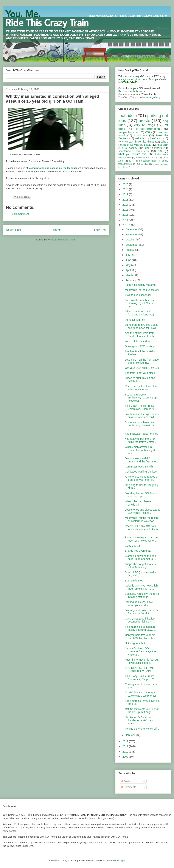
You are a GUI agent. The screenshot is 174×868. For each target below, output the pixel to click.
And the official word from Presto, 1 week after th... (140, 335)
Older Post (100, 230)
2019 (126, 194)
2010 (126, 752)
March (129, 275)
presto (144, 121)
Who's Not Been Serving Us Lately (143, 143)
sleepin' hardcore (128, 132)
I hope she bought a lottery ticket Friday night (140, 566)
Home (57, 230)
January (130, 735)
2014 (126, 220)
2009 (126, 757)
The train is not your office (140, 373)
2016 (126, 210)
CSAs (149, 132)
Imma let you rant (135, 320)
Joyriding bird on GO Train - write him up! (141, 495)
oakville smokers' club (149, 138)
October (130, 240)
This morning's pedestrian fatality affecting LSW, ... (140, 628)
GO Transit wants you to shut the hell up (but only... (142, 711)
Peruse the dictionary (132, 91)
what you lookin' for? (132, 154)
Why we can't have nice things (136, 142)
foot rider (127, 116)
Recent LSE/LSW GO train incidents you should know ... (142, 529)
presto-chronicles (148, 129)
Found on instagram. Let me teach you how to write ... (141, 539)
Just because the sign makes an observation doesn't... (142, 416)
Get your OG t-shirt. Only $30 (142, 368)
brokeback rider (148, 161)
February (131, 280)
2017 (126, 205)
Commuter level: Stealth (139, 467)
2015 (126, 215)
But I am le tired (134, 581)
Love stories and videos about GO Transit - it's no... (142, 511)
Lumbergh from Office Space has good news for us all (142, 326)
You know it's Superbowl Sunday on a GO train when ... (139, 720)
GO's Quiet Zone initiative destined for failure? (140, 620)
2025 (126, 184)
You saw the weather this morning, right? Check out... (139, 303)
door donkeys (154, 148)
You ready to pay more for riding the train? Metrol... (140, 440)
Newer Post (14, 230)
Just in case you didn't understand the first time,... (142, 460)
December (132, 229)
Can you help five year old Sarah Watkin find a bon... (141, 637)
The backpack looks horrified (142, 434)
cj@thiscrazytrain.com (134, 79)
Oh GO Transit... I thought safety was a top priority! (140, 694)
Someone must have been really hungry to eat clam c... (141, 426)
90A (160, 151)
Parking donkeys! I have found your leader (139, 604)
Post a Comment (20, 214)
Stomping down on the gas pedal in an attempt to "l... (141, 557)
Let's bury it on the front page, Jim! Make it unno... (142, 361)
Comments (128, 787)
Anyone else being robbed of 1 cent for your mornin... (142, 478)
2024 (126, 189)
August (130, 250)
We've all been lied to (137, 341)
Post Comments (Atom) (64, 240)
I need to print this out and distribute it (140, 380)
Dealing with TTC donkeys (140, 346)
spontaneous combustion (134, 151)
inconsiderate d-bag (147, 158)
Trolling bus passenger (138, 295)
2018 (126, 200)
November (132, 234)
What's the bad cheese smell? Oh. (138, 503)
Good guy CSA (134, 546)
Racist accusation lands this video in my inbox (141, 388)
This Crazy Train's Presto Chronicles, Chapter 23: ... (142, 678)
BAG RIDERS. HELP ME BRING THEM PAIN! (139, 669)
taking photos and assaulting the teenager (53, 168)
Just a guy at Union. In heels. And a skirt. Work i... (142, 612)
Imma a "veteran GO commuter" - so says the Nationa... (140, 651)
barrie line (144, 164)
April (128, 270)
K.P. (131, 161)
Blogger (121, 860)
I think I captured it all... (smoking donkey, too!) (139, 313)
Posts (125, 781)
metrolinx (163, 145)
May (128, 265)
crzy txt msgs (145, 125)
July (128, 255)
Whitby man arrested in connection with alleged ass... (140, 450)
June (129, 260)
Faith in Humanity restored (140, 285)
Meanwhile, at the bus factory (142, 290)
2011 (126, 746)
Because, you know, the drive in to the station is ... (142, 595)
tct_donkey (131, 148)
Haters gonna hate (136, 643)
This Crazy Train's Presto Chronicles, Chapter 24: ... (142, 407)
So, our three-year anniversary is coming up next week (141, 398)
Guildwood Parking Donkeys (141, 472)
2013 (126, 225)
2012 (126, 741)
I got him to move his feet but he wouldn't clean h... (142, 661)
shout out (141, 135)
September (132, 245)
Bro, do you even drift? (138, 551)
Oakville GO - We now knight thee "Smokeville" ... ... (142, 587)
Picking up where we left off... (142, 729)
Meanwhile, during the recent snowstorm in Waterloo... (142, 519)
